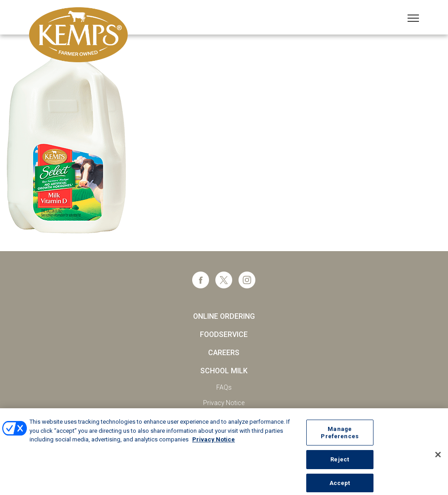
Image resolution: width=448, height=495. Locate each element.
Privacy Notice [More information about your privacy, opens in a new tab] (214, 443)
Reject (340, 463)
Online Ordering (224, 316)
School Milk (224, 371)
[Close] (438, 458)
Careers (224, 353)
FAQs (224, 387)
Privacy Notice (224, 403)
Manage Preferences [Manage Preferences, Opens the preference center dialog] (339, 436)
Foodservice (224, 334)
